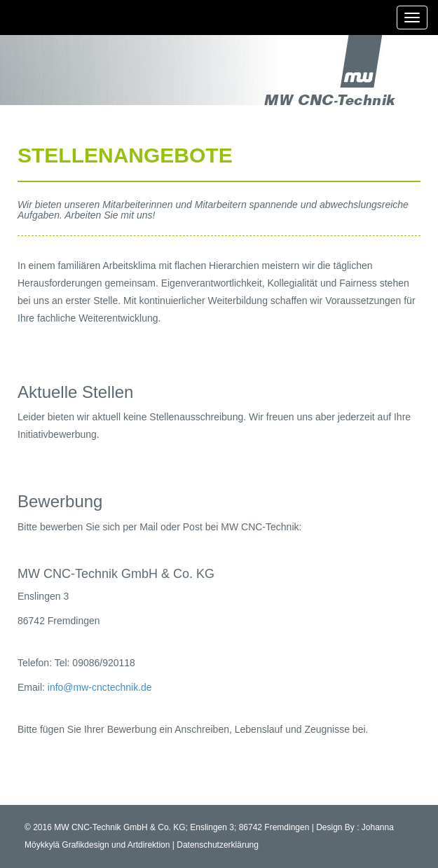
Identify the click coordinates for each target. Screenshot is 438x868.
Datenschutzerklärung (218, 845)
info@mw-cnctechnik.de (100, 687)
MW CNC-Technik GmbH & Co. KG (119, 827)
